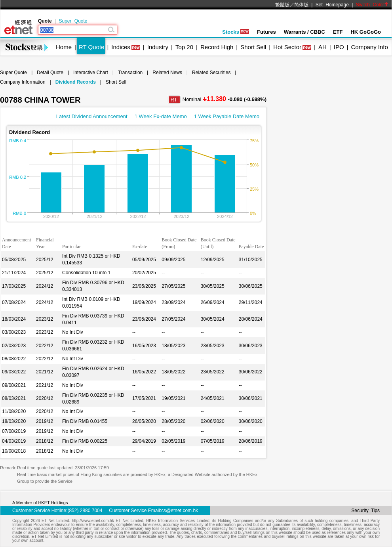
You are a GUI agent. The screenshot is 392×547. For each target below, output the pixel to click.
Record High (217, 47)
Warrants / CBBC (304, 32)
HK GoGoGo (366, 32)
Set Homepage (332, 5)
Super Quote (73, 21)
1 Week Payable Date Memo (227, 116)
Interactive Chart (91, 73)
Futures (266, 32)
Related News (167, 73)
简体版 (301, 5)
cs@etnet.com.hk (180, 511)
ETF (338, 32)
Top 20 (184, 47)
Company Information (23, 82)
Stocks (236, 32)
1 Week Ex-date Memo (161, 116)
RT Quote (91, 47)
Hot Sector (287, 47)
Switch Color (372, 5)
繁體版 (282, 5)
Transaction (130, 73)
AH (323, 47)
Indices (121, 47)
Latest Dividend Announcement (92, 116)
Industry (158, 47)
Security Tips (365, 511)
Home (64, 47)
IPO (339, 47)
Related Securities (211, 73)
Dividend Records (76, 82)
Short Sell (253, 47)
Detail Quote (50, 73)
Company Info (369, 47)
